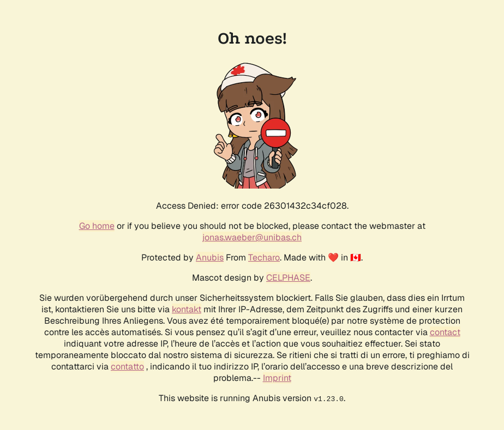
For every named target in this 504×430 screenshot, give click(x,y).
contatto (127, 367)
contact (445, 332)
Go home (97, 226)
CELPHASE (288, 278)
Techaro (264, 258)
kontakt (187, 309)
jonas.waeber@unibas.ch (252, 237)
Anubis (210, 258)
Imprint (277, 378)
